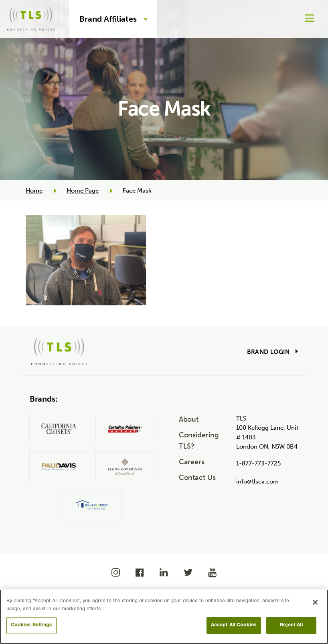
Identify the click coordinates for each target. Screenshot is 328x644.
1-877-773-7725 (258, 463)
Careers (192, 462)
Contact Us (197, 477)
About (189, 419)
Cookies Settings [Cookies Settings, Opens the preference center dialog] (31, 625)
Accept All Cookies (234, 625)
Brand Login (268, 352)
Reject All (291, 625)
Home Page (83, 191)
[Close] (315, 602)
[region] (164, 617)
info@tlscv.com (257, 481)
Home (34, 191)
